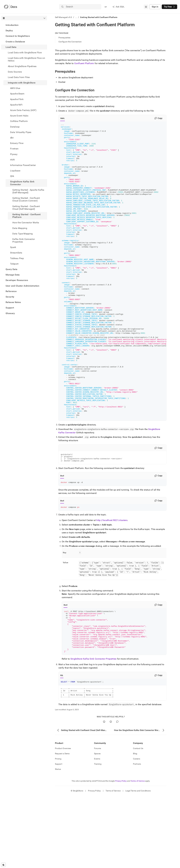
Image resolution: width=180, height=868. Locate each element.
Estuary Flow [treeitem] (17, 143)
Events (97, 831)
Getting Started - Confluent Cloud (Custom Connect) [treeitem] (26, 199)
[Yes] (104, 794)
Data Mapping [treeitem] (20, 228)
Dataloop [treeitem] (15, 127)
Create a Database (15, 42)
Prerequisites (64, 38)
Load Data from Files (19, 77)
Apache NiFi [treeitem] (16, 105)
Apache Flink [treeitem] (17, 99)
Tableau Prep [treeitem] (17, 258)
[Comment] (117, 794)
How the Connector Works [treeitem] (26, 223)
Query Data (11, 269)
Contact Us (138, 821)
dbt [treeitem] (12, 138)
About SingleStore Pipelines (22, 66)
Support (10, 308)
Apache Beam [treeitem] (17, 94)
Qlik (12, 176)
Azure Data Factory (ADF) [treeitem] (23, 110)
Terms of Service (138, 853)
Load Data (11, 47)
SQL (62, 745)
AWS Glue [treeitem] (15, 88)
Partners (137, 836)
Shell (62, 536)
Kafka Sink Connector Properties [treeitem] (24, 240)
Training (98, 836)
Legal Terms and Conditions (138, 863)
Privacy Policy (121, 853)
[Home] (10, 7)
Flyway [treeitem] (14, 154)
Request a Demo (62, 826)
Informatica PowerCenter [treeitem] (23, 165)
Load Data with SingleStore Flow (25, 53)
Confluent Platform (84, 63)
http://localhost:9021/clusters (112, 582)
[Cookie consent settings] (3, 865)
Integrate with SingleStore (22, 83)
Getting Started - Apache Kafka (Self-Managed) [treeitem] (28, 191)
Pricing (58, 831)
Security (10, 297)
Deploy (9, 31)
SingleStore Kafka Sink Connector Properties (93, 729)
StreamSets (16, 253)
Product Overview (63, 821)
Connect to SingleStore (18, 36)
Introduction (12, 25)
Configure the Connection (70, 42)
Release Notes (13, 302)
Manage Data (13, 275)
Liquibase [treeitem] (15, 171)
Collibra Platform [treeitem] (19, 121)
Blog (135, 826)
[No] (111, 794)
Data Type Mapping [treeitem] (22, 234)
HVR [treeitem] (12, 160)
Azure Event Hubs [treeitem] (19, 116)
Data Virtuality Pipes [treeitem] (21, 132)
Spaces (97, 826)
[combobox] (146, 7)
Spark (13, 247)
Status (58, 841)
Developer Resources (17, 280)
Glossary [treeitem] (10, 313)
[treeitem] (24, 25)
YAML (63, 118)
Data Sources (15, 72)
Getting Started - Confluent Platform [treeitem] (27, 216)
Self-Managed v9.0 (63, 17)
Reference (11, 291)
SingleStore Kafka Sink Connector (22, 183)
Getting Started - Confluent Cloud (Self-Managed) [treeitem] (26, 208)
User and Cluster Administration (22, 286)
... (76, 17)
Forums (98, 821)
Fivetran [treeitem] (14, 149)
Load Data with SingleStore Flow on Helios (26, 59)
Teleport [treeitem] (14, 264)
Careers (137, 831)
